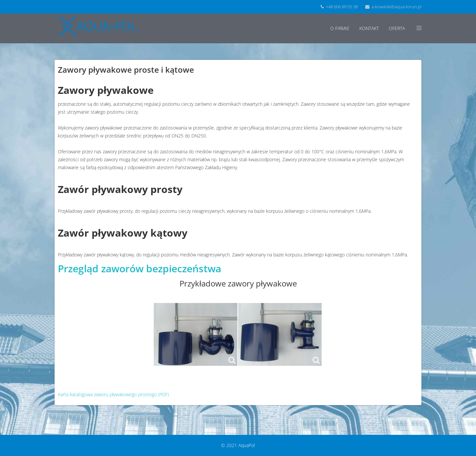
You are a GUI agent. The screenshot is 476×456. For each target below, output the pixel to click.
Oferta (397, 28)
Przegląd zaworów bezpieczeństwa (139, 268)
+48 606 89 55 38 (342, 7)
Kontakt (369, 28)
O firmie (340, 28)
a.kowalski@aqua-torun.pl (397, 7)
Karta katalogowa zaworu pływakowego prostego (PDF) (113, 394)
